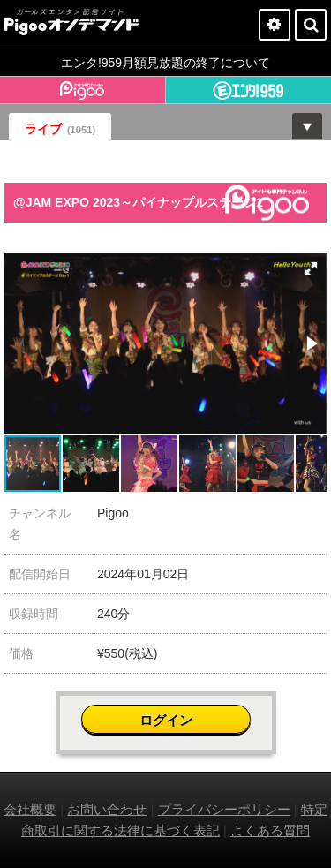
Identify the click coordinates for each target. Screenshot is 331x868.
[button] (311, 268)
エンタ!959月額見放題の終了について (165, 63)
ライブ (60, 129)
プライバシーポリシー (224, 809)
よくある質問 (270, 830)
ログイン (166, 720)
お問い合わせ (107, 809)
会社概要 (30, 809)
